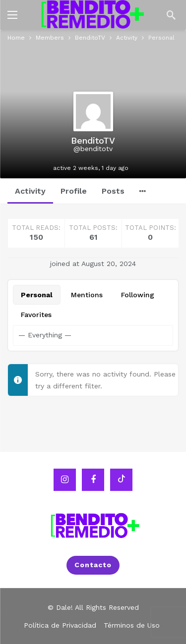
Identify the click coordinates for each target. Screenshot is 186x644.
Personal (37, 295)
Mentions (87, 295)
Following (138, 295)
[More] (143, 191)
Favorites (36, 315)
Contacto (93, 565)
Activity (30, 191)
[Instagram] (65, 479)
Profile (74, 191)
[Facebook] (93, 479)
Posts (113, 191)
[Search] (171, 15)
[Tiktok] (121, 479)
